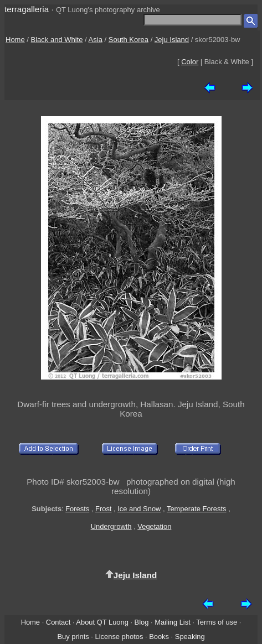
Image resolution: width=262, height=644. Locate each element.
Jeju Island (172, 40)
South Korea (129, 40)
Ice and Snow (139, 509)
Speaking (190, 637)
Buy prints (73, 637)
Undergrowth (111, 526)
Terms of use (217, 622)
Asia (96, 40)
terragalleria (27, 9)
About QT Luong (102, 622)
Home (15, 40)
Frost (103, 509)
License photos (119, 637)
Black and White (57, 40)
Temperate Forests (197, 509)
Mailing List (173, 622)
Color (190, 62)
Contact (58, 622)
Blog (142, 622)
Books (159, 637)
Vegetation (154, 526)
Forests (77, 509)
